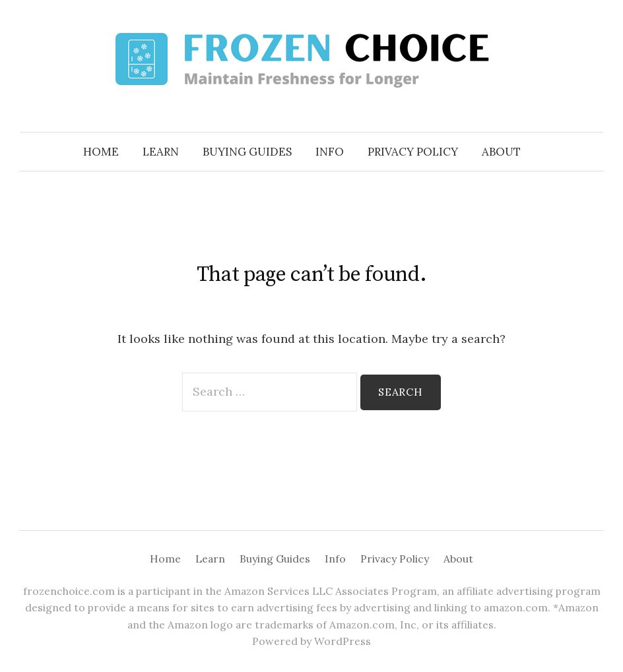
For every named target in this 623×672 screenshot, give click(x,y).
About (501, 152)
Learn (161, 152)
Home (101, 152)
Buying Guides (247, 152)
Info (330, 152)
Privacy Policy (413, 152)
